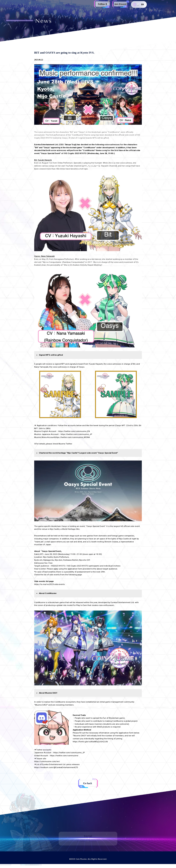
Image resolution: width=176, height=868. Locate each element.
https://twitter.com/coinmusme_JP (69, 753)
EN (142, 4)
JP (138, 4)
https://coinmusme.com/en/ (47, 761)
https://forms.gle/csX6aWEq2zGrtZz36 (90, 742)
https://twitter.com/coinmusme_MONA (72, 437)
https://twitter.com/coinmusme (64, 756)
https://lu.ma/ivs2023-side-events (49, 584)
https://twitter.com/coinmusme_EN (74, 431)
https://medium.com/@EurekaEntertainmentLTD (56, 767)
